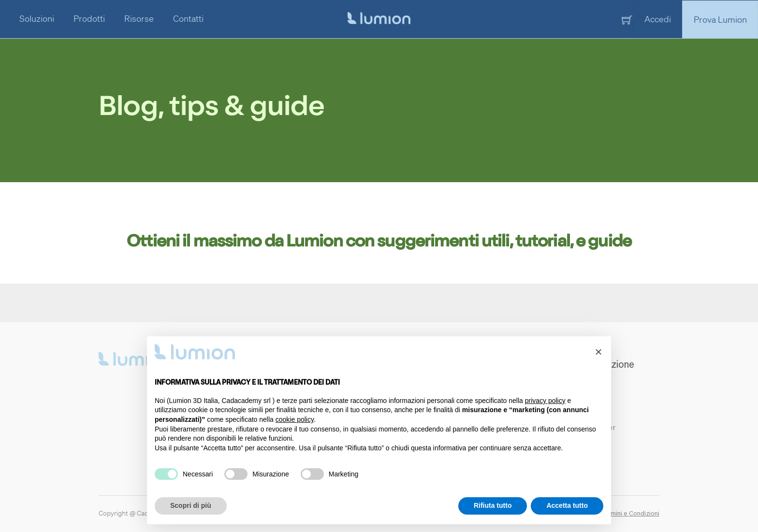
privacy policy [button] (545, 401)
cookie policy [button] (295, 419)
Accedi (658, 19)
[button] (598, 352)
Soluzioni (37, 18)
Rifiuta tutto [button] (493, 505)
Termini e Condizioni (630, 514)
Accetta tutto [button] (567, 505)
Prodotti (89, 18)
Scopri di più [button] (191, 505)
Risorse (139, 18)
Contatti (188, 18)
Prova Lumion (720, 19)
